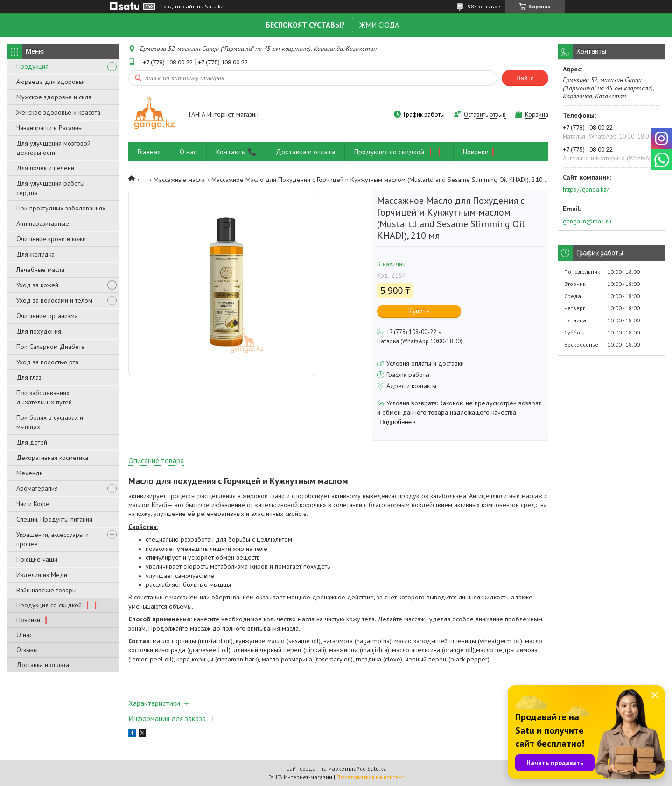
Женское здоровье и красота (58, 112)
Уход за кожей (37, 285)
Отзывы (27, 650)
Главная (149, 152)
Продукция (32, 66)
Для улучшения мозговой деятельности (53, 148)
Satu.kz (377, 769)
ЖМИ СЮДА (379, 25)
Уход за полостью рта (47, 362)
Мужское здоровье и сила (54, 97)
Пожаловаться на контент (370, 777)
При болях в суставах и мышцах (50, 422)
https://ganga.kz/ (586, 189)
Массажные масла (179, 180)
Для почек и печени (45, 168)
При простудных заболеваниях (61, 208)
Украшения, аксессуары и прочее (52, 539)
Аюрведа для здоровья (51, 82)
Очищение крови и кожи (51, 239)
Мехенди (30, 473)
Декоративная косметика (52, 458)
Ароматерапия (37, 488)
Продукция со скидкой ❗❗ (58, 605)
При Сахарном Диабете (51, 347)
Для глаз (29, 377)
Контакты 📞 (236, 152)
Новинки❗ (480, 152)
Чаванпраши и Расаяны (49, 128)
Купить (419, 311)
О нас (24, 635)
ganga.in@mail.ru (587, 221)
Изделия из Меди (42, 575)
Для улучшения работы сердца (50, 188)
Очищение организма (47, 316)
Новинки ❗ (33, 620)
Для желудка (35, 254)
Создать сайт (177, 7)
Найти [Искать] (525, 78)
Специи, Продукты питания (54, 519)
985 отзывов (484, 6)
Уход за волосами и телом (54, 300)
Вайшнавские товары (46, 590)
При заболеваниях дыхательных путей (44, 397)
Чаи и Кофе (33, 504)
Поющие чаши (37, 559)
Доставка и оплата (43, 665)
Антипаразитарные (43, 223)
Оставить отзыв (485, 115)
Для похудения (39, 331)
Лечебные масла (40, 270)
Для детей (32, 442)
